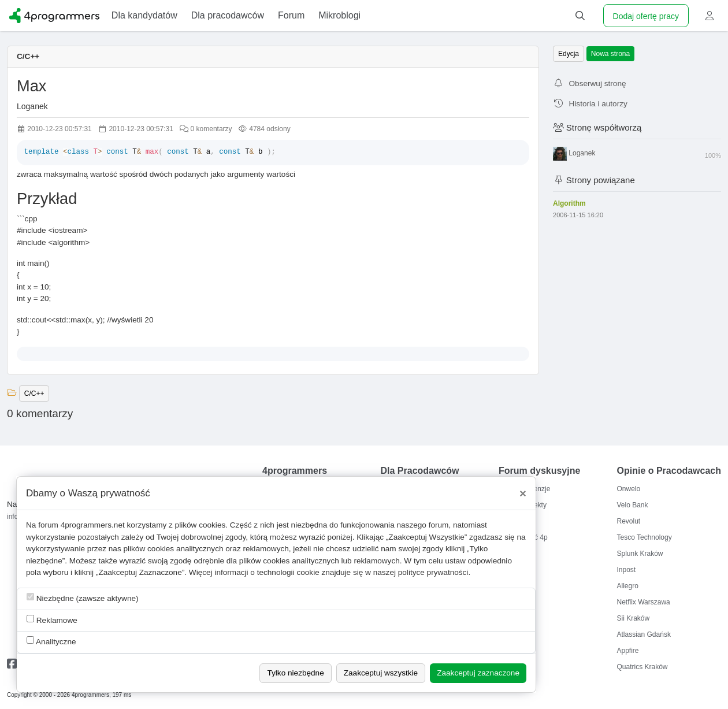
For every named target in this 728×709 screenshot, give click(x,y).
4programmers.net (93, 525)
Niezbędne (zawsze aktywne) (83, 598)
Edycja (569, 54)
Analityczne (51, 641)
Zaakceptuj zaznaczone (478, 673)
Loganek (32, 106)
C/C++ (28, 56)
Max (31, 86)
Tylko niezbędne (295, 673)
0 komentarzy (206, 129)
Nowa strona (610, 54)
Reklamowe (52, 620)
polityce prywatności (433, 572)
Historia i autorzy (590, 104)
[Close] (523, 493)
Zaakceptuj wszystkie (381, 673)
